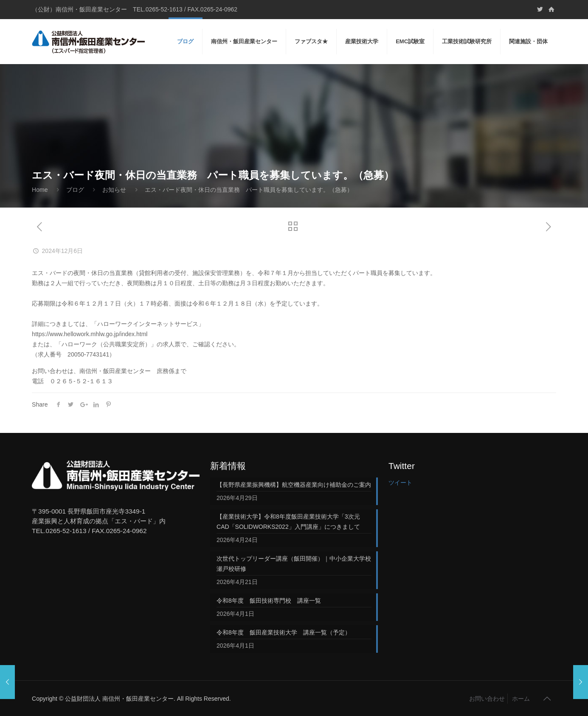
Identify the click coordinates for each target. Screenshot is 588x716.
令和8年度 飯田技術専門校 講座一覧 (269, 601)
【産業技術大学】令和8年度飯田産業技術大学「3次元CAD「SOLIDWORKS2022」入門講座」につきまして (288, 522)
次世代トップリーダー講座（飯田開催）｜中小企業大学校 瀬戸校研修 (294, 564)
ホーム (521, 699)
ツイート (400, 483)
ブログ (75, 190)
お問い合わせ (487, 699)
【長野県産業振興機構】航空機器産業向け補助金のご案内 (294, 485)
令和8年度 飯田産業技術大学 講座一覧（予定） (284, 632)
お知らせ (114, 190)
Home (40, 190)
